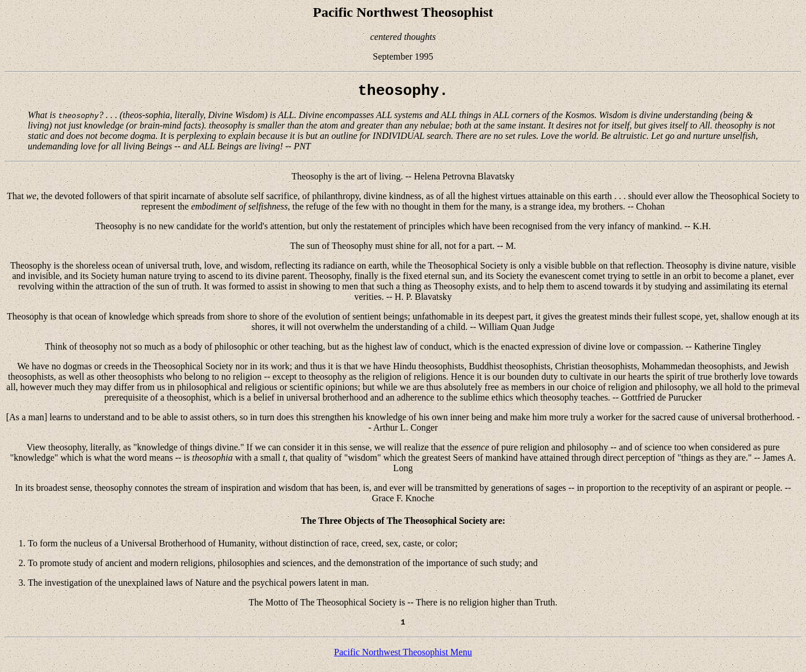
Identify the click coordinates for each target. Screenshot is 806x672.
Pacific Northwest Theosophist (403, 12)
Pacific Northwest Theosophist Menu (403, 657)
